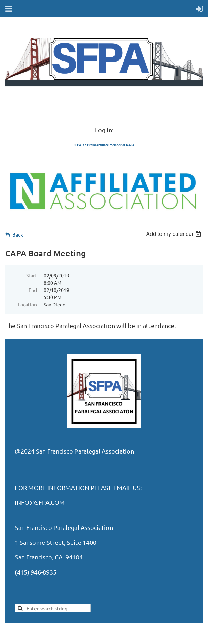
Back (18, 235)
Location (27, 304)
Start (32, 275)
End (33, 290)
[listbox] (174, 234)
